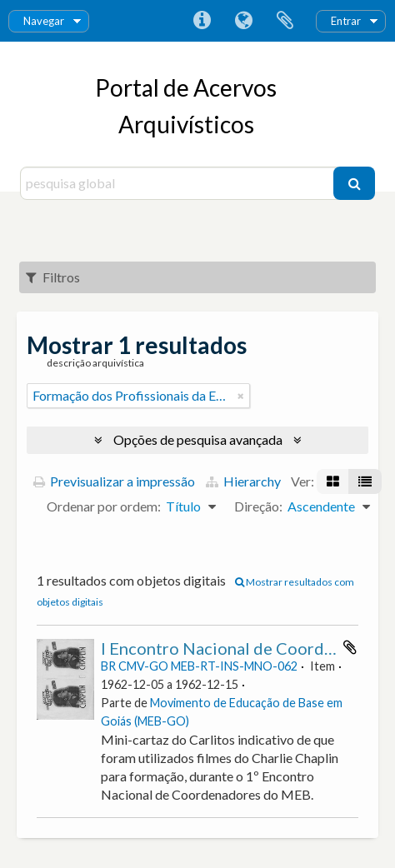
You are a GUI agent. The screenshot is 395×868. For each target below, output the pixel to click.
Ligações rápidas (202, 21)
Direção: (258, 506)
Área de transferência (285, 21)
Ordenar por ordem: (104, 506)
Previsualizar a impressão (114, 481)
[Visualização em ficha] (333, 481)
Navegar (44, 21)
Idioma (243, 21)
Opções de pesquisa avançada (198, 439)
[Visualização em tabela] (365, 481)
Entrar (346, 21)
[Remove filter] (241, 396)
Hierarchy (243, 481)
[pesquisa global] (179, 183)
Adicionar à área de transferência (350, 647)
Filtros (53, 277)
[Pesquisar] (354, 183)
